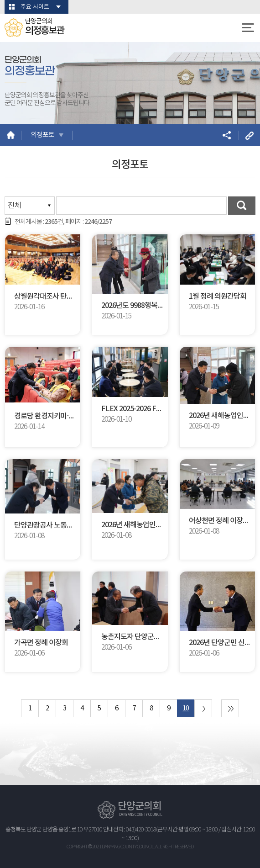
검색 (242, 206)
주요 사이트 (35, 7)
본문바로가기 (0, 0)
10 (186, 708)
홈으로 (11, 135)
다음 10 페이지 (203, 708)
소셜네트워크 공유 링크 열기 (226, 135)
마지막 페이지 (230, 708)
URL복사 (249, 135)
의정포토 (42, 135)
